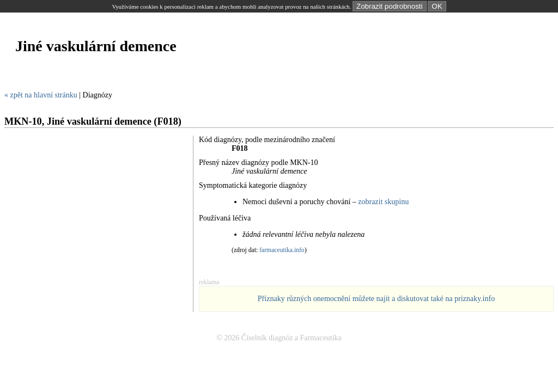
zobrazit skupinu (383, 202)
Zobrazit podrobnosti (390, 6)
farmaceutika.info (282, 250)
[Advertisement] (203, 78)
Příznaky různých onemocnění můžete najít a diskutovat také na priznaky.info (376, 299)
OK (437, 6)
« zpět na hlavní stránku (41, 95)
